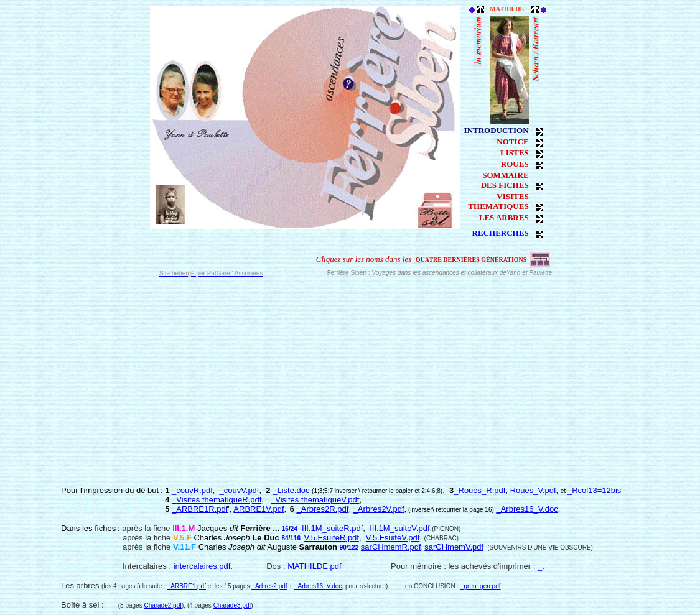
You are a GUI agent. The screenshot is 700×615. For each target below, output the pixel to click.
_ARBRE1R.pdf (200, 509)
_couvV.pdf (240, 490)
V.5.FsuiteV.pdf (393, 538)
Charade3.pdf (232, 605)
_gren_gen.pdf (481, 586)
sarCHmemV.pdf (454, 547)
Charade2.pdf (163, 605)
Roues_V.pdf (533, 490)
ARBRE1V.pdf (259, 509)
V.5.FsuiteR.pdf (332, 538)
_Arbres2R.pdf (323, 509)
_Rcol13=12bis (594, 490)
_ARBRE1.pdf (187, 586)
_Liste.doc (291, 490)
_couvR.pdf (192, 490)
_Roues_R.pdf (479, 490)
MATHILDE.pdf (315, 566)
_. (541, 566)
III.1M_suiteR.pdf (332, 528)
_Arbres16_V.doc (527, 509)
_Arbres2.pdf (269, 586)
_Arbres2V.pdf (379, 509)
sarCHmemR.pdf (391, 547)
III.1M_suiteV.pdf (399, 528)
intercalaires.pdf (202, 566)
